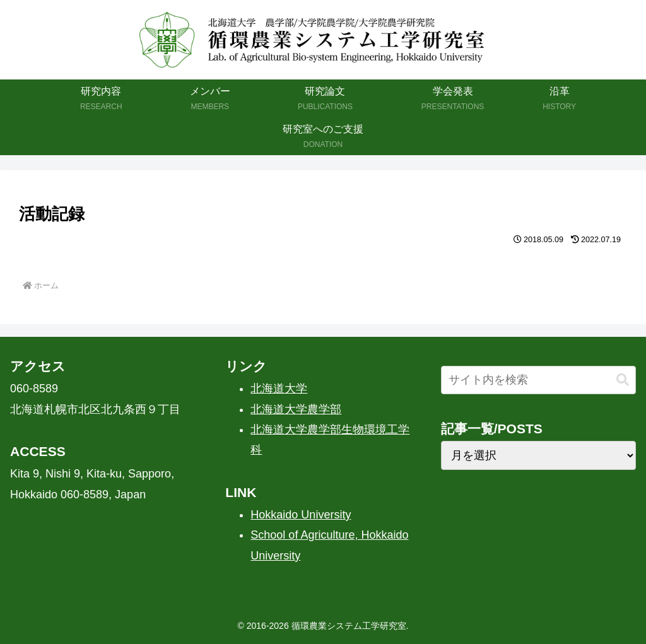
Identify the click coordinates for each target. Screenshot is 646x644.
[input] (538, 380)
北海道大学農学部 (296, 409)
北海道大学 (279, 389)
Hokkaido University (301, 515)
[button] (623, 380)
